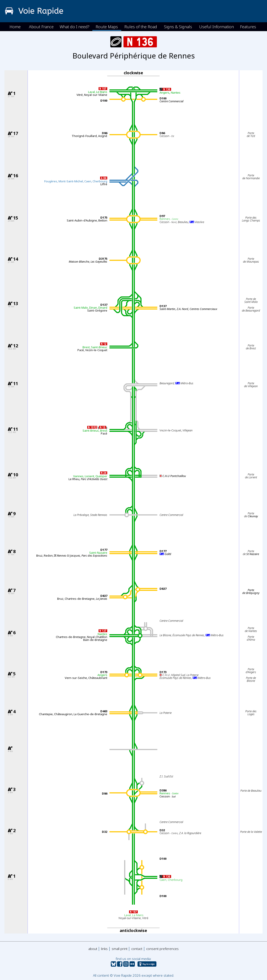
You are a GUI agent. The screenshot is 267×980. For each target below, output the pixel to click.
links (104, 949)
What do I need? (75, 27)
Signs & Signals (178, 27)
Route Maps (107, 27)
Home (15, 27)
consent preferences (162, 949)
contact (137, 949)
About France (41, 27)
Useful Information (216, 27)
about (93, 949)
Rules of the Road (141, 27)
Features (248, 27)
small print (120, 949)
